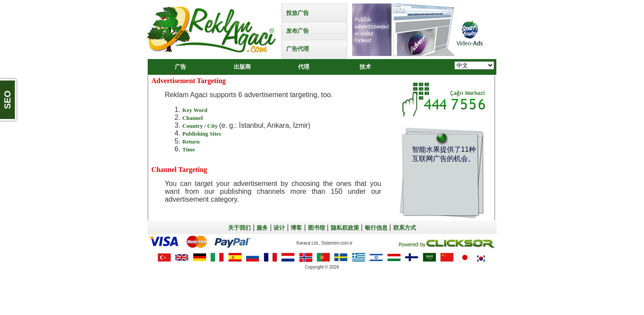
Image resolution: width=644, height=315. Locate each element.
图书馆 (317, 228)
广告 (180, 67)
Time (189, 149)
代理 (304, 67)
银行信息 (376, 228)
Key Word (195, 110)
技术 (365, 67)
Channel (192, 118)
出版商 (242, 67)
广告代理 (298, 49)
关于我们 (239, 228)
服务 (262, 228)
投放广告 (298, 13)
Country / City (201, 126)
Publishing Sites (202, 134)
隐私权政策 (345, 228)
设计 (279, 228)
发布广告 (298, 31)
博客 (296, 228)
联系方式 (405, 228)
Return (191, 142)
